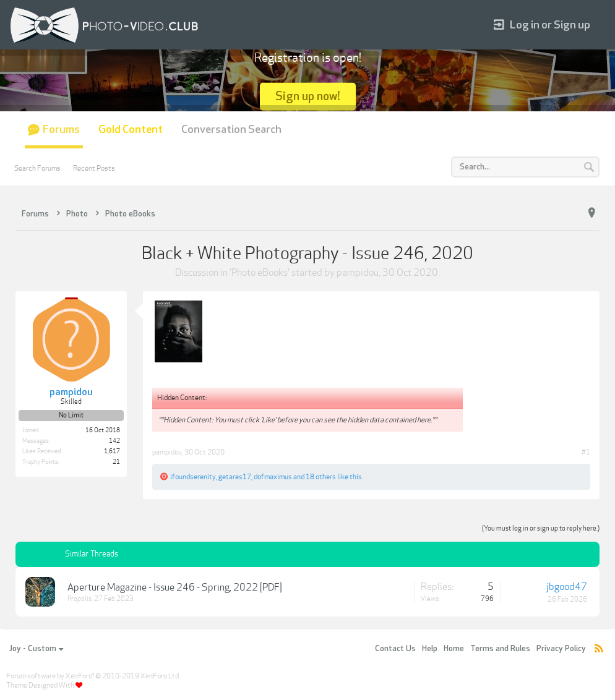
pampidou (358, 273)
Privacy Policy (561, 649)
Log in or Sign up (542, 25)
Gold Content (131, 130)
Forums (61, 130)
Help (430, 649)
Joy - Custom (36, 649)
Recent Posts (94, 168)
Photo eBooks (260, 273)
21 (116, 462)
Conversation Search (231, 130)
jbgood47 (567, 587)
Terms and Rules (500, 649)
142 (114, 441)
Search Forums (37, 168)
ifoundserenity (193, 477)
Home (454, 649)
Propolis (80, 599)
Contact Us (395, 649)
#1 (586, 452)
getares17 (235, 477)
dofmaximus (273, 477)
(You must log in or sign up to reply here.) (541, 528)
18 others (321, 477)
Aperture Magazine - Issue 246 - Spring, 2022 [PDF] (175, 587)
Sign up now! (308, 96)
